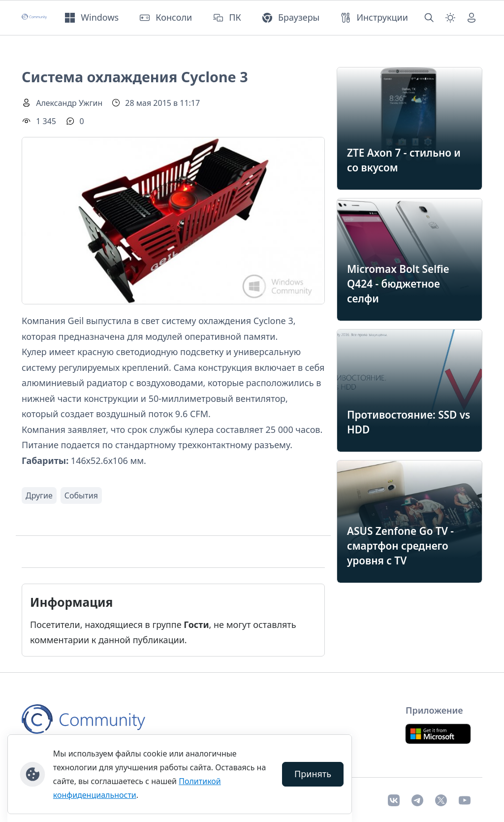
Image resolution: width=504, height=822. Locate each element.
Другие (39, 495)
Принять (313, 774)
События (81, 495)
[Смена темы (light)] (450, 18)
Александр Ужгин (69, 103)
